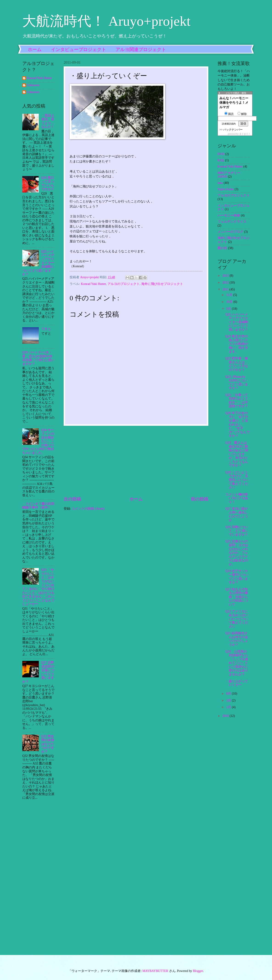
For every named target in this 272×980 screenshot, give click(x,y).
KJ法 (221, 160)
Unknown (33, 85)
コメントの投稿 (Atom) (88, 509)
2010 (226, 716)
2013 (226, 276)
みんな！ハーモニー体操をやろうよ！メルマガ (234, 103)
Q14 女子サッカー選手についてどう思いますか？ (237, 577)
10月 (230, 302)
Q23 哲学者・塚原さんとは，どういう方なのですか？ (237, 364)
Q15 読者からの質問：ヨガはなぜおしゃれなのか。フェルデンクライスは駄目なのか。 (237, 553)
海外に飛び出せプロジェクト (162, 284)
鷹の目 (222, 248)
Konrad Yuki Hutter (93, 284)
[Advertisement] (136, 461)
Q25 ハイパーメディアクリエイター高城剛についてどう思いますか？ (237, 322)
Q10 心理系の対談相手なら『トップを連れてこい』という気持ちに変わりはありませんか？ (237, 663)
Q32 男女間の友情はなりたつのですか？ (48, 744)
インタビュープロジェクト (79, 49)
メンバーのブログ (230, 232)
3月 (229, 700)
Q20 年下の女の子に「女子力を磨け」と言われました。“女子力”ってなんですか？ (237, 424)
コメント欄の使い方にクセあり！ (237, 498)
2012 (226, 283)
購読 (229, 114)
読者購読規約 (229, 124)
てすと (46, 329)
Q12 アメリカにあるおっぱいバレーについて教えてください (237, 619)
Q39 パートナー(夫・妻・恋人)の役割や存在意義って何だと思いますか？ (38, 358)
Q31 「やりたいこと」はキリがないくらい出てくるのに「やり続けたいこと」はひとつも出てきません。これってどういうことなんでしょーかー (38, 587)
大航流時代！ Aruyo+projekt (106, 21)
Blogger (198, 971)
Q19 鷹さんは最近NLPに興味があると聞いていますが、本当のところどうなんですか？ (237, 454)
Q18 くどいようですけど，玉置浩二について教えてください (237, 480)
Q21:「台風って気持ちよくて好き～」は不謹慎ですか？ (237, 401)
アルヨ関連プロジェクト (141, 49)
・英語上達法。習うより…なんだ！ (48, 121)
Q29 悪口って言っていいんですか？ (48, 183)
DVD (221, 154)
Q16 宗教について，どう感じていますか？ (237, 531)
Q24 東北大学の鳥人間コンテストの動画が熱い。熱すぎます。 (237, 344)
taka (220, 183)
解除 (242, 114)
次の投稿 (72, 499)
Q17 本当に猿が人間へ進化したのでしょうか (237, 514)
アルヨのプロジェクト (124, 284)
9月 (229, 309)
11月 (230, 295)
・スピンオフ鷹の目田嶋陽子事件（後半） (38, 506)
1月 (229, 707)
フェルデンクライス (232, 222)
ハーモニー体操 (229, 215)
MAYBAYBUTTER (155, 971)
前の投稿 (200, 499)
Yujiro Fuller (226, 189)
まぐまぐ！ (245, 134)
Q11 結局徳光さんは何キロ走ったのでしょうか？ (237, 639)
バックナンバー (233, 130)
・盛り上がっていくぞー (237, 683)
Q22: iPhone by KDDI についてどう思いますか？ (237, 382)
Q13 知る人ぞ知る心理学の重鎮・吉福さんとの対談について (237, 597)
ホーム (35, 49)
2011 (226, 289)
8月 (229, 694)
